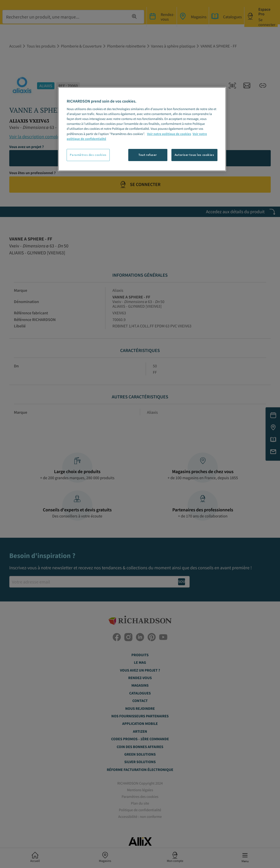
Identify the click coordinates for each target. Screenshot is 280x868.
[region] (142, 129)
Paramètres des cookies (88, 155)
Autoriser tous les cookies (194, 155)
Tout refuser (148, 155)
